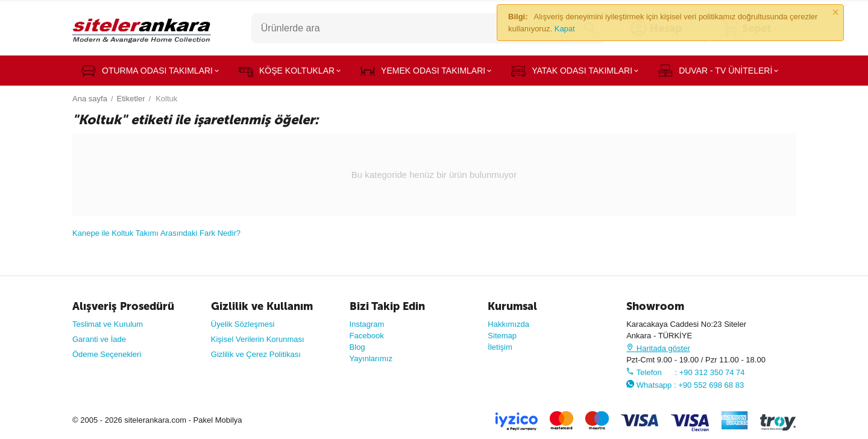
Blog (357, 347)
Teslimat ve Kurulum (108, 324)
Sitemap (502, 336)
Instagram (367, 324)
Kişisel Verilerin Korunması (258, 339)
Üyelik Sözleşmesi (243, 324)
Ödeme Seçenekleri (107, 354)
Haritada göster (658, 348)
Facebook (367, 336)
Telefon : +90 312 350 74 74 (685, 372)
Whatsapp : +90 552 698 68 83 (685, 385)
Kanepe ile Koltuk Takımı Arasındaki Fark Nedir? (156, 233)
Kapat (565, 29)
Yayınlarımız (371, 358)
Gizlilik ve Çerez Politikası (256, 354)
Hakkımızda (508, 324)
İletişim (500, 347)
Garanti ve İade (99, 339)
